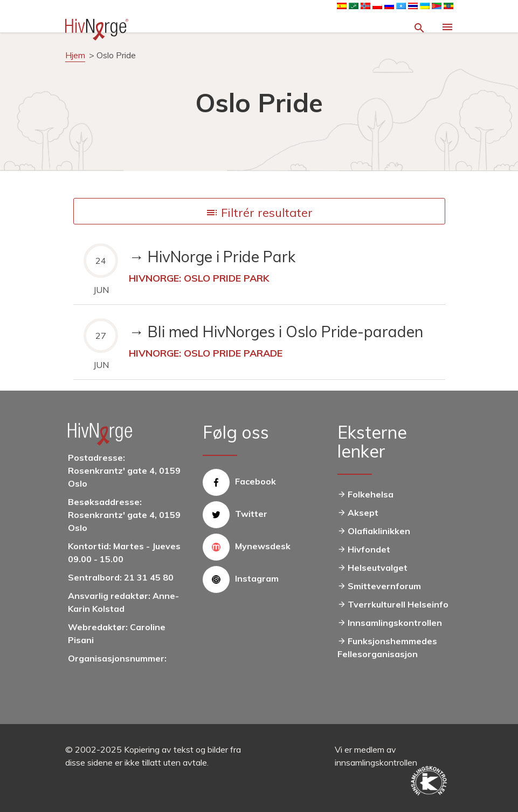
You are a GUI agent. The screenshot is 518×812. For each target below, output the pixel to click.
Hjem (75, 55)
